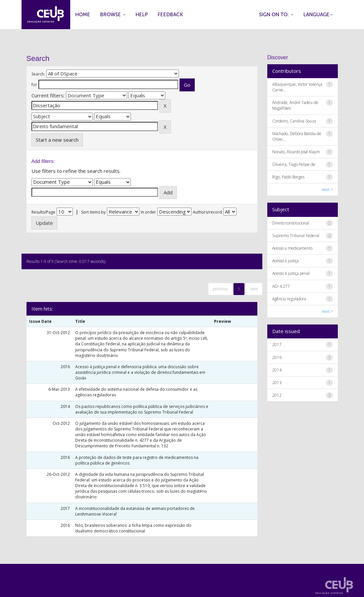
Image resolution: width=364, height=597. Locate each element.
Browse (113, 15)
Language (318, 15)
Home (83, 15)
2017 (277, 345)
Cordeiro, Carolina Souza (294, 121)
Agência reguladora (289, 299)
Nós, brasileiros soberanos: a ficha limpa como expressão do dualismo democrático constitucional (133, 528)
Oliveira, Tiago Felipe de (294, 164)
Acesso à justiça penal (291, 273)
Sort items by (93, 212)
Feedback (170, 15)
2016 (277, 357)
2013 (277, 383)
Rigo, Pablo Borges (288, 177)
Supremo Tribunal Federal (296, 236)
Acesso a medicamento (292, 248)
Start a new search (57, 140)
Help (142, 15)
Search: (38, 74)
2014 (277, 370)
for (34, 85)
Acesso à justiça (286, 261)
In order (148, 212)
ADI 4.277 (281, 286)
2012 (277, 395)
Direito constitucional (291, 223)
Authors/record (207, 212)
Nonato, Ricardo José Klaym (296, 152)
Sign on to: (276, 15)
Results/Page (43, 212)
